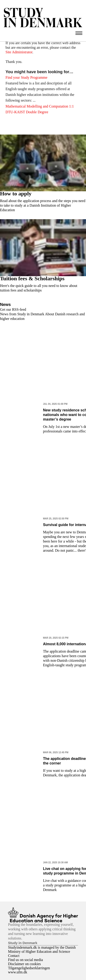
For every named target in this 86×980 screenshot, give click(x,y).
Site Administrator (19, 52)
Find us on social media (25, 960)
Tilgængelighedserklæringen (29, 968)
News (5, 305)
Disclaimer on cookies (24, 964)
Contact (14, 956)
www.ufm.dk (18, 972)
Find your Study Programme (26, 77)
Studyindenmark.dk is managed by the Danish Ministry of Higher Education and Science (42, 949)
